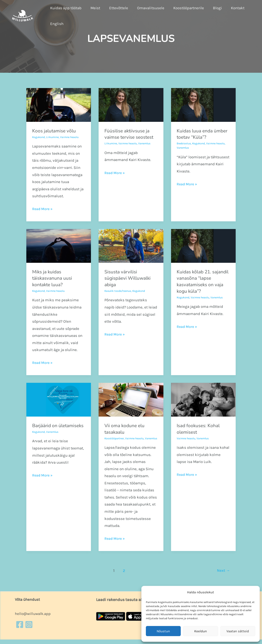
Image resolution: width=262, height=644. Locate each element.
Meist (93, 8)
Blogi (210, 8)
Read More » (43, 208)
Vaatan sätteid (238, 631)
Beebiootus (184, 143)
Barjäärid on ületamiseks (46, 429)
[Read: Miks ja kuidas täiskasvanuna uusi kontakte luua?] (59, 245)
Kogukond (39, 137)
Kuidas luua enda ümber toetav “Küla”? (201, 134)
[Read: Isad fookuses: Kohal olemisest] (203, 399)
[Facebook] (20, 629)
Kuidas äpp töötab (65, 8)
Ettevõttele (115, 8)
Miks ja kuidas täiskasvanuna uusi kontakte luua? (53, 278)
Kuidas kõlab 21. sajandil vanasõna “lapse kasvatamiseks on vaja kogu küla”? (201, 281)
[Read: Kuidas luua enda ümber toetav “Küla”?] (203, 104)
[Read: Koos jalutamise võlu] (59, 104)
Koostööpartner (115, 438)
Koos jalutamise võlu (55, 131)
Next (223, 575)
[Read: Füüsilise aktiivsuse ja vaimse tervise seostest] (131, 104)
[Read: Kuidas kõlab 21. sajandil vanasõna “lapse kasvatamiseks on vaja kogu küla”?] (203, 245)
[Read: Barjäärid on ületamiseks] (59, 399)
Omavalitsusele (146, 8)
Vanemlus (147, 143)
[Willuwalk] (23, 15)
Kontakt (229, 8)
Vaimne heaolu (72, 137)
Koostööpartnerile (183, 8)
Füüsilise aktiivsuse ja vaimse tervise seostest (131, 134)
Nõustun (163, 631)
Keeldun (201, 631)
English (56, 24)
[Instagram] (29, 629)
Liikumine (54, 137)
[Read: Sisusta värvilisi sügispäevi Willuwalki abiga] (131, 245)
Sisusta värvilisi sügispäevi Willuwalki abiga (129, 278)
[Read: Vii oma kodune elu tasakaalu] (131, 399)
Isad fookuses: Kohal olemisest (200, 429)
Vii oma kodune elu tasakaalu (126, 429)
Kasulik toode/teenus (119, 291)
